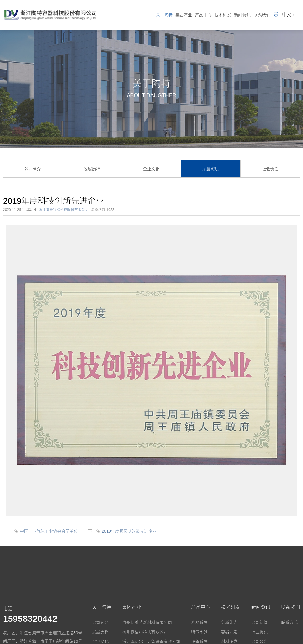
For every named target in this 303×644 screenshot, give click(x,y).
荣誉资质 (211, 169)
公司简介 (33, 169)
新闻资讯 (242, 15)
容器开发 (229, 632)
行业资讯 (260, 632)
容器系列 (199, 622)
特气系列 (199, 632)
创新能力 (229, 622)
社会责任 (270, 169)
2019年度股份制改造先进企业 (129, 531)
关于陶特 (164, 15)
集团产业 (184, 15)
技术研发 (223, 15)
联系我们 (262, 15)
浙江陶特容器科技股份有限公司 (64, 210)
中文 (287, 15)
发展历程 (92, 169)
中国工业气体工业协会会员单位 (49, 531)
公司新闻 (260, 622)
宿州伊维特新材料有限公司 (147, 622)
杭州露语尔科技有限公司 (145, 632)
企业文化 (151, 169)
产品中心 (203, 15)
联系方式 (289, 622)
